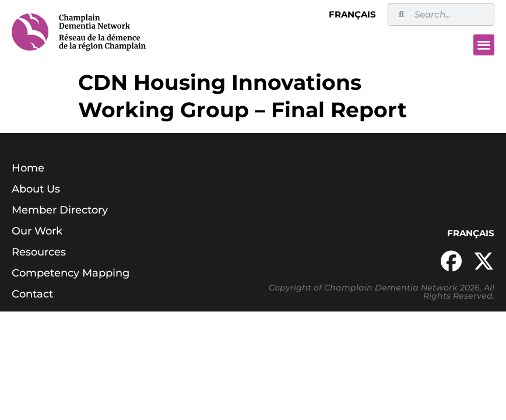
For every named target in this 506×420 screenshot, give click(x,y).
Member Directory (60, 210)
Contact (32, 294)
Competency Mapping (71, 273)
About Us (36, 189)
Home (28, 168)
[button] (484, 45)
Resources (39, 252)
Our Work (37, 231)
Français (352, 14)
